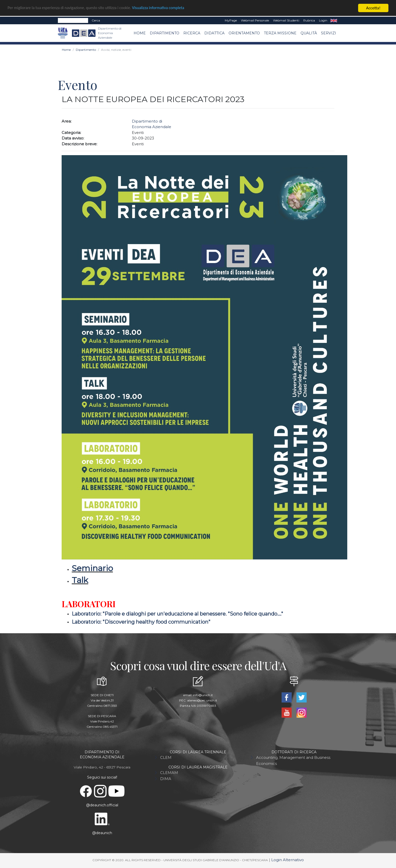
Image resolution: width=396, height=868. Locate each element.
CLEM (166, 757)
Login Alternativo (288, 860)
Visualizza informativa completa (166, 8)
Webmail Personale (255, 20)
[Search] (73, 20)
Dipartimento (165, 33)
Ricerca (192, 33)
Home (140, 33)
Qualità (309, 33)
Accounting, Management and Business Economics (293, 760)
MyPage (231, 20)
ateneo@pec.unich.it (202, 700)
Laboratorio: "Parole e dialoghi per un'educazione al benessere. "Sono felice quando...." (177, 614)
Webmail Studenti (286, 20)
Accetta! (373, 8)
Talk (80, 580)
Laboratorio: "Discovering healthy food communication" (141, 622)
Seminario (92, 568)
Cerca (96, 20)
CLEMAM (169, 773)
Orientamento (244, 33)
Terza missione (280, 33)
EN (334, 20)
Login (323, 20)
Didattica (214, 33)
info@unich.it (203, 695)
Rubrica (309, 20)
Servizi (329, 33)
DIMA (166, 779)
